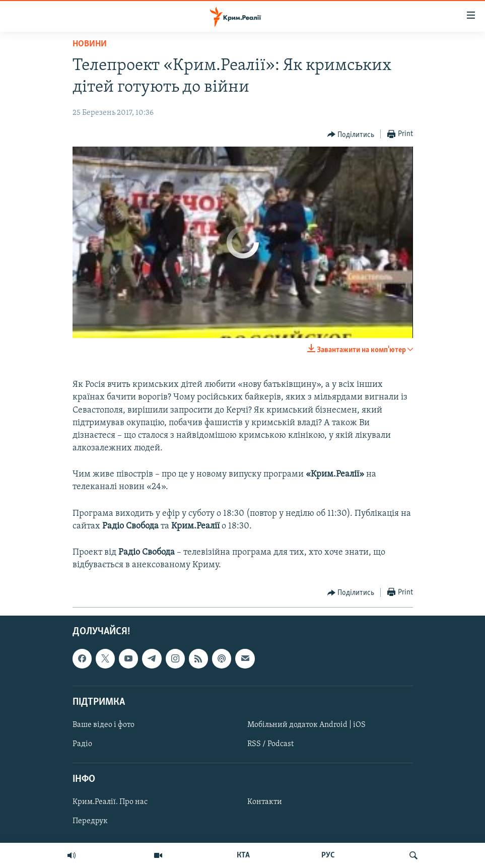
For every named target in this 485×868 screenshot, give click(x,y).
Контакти (265, 802)
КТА (243, 855)
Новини (90, 44)
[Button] (351, 135)
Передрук (90, 821)
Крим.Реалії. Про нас (110, 802)
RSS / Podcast (270, 744)
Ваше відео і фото (103, 724)
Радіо (82, 744)
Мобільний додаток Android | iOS (306, 724)
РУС (328, 855)
